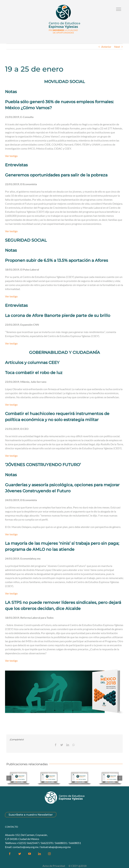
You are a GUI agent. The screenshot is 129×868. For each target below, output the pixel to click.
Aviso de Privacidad (54, 866)
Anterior (106, 47)
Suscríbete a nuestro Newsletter (31, 815)
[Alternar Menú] (119, 9)
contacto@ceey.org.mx (26, 847)
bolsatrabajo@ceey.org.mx (56, 847)
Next (117, 47)
